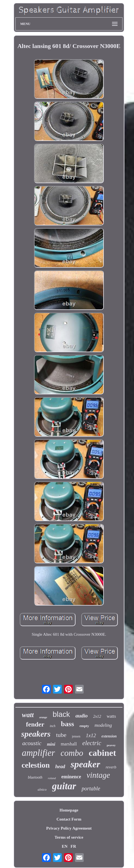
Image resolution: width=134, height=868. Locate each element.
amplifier (38, 753)
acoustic (32, 743)
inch (53, 726)
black (61, 714)
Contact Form (69, 819)
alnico (42, 789)
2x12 (97, 716)
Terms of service (69, 837)
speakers (36, 734)
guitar (64, 786)
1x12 (91, 735)
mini (51, 744)
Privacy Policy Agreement (69, 828)
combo (72, 753)
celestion (36, 765)
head (60, 767)
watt (28, 715)
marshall (69, 744)
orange (43, 717)
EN (65, 846)
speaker (85, 764)
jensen (76, 736)
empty (84, 726)
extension (109, 736)
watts (111, 716)
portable (91, 788)
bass (68, 724)
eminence (71, 777)
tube (61, 735)
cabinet (102, 753)
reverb (111, 767)
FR (73, 846)
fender (35, 724)
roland (52, 778)
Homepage (69, 810)
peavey (111, 745)
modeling (103, 725)
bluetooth (35, 777)
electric (92, 743)
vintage (98, 775)
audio (82, 716)
